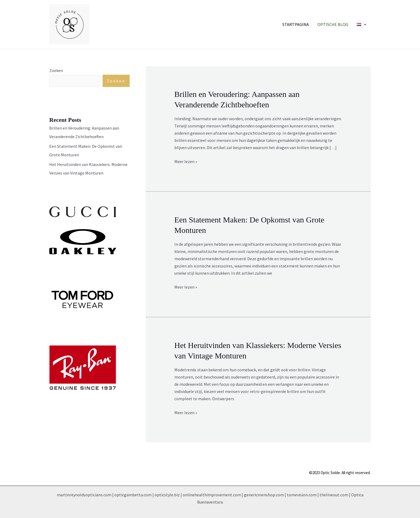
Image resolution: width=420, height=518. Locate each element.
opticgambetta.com (133, 495)
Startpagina (296, 24)
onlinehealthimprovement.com (212, 495)
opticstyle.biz (167, 495)
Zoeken (56, 70)
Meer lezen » (186, 161)
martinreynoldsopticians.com (84, 495)
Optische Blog (333, 24)
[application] (364, 24)
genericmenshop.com (264, 495)
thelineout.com (334, 495)
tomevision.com (302, 495)
